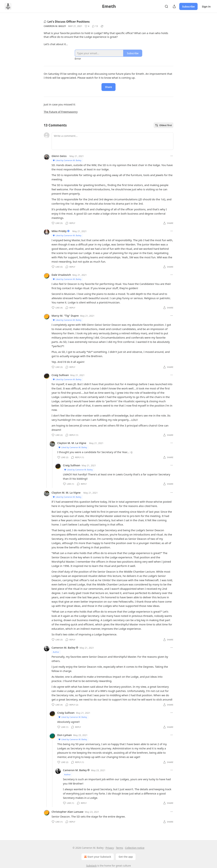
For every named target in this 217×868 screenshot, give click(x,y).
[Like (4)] (87, 26)
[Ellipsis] (172, 156)
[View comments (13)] (95, 26)
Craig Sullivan (60, 375)
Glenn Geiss (59, 156)
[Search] (166, 6)
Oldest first (164, 125)
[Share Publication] (174, 6)
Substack (91, 866)
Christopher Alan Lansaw (68, 812)
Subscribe (188, 6)
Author (56, 652)
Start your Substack (97, 857)
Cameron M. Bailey (55, 26)
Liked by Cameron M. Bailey (67, 160)
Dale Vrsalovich (61, 275)
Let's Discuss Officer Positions (67, 22)
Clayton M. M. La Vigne (72, 443)
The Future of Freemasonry (61, 112)
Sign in (206, 6)
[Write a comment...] (113, 141)
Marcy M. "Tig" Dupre (65, 316)
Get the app (126, 857)
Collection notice (135, 848)
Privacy (110, 848)
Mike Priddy (59, 231)
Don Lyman (65, 735)
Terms (119, 848)
